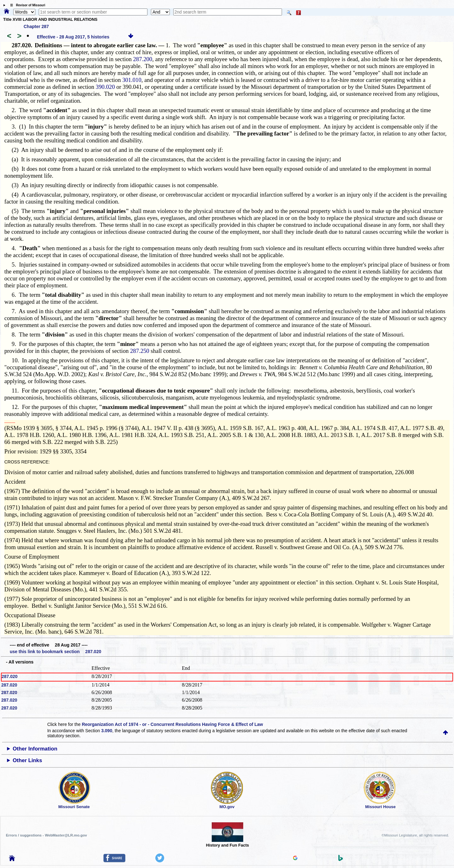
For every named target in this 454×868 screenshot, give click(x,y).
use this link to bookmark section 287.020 (55, 652)
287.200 (143, 59)
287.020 (10, 676)
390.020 (106, 87)
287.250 (140, 351)
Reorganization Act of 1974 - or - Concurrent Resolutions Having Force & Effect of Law (172, 724)
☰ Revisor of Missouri (26, 5)
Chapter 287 (36, 26)
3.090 (107, 731)
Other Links (27, 760)
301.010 (132, 80)
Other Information (35, 749)
